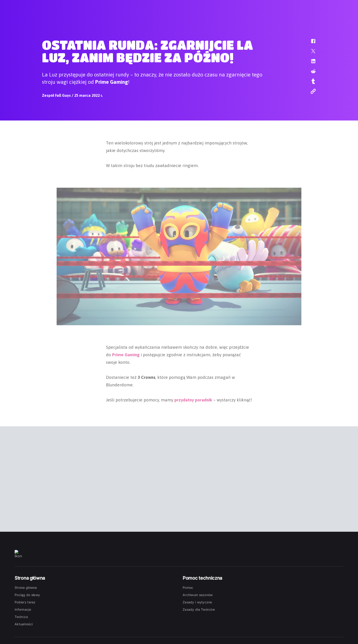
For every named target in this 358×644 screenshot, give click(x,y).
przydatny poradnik (193, 399)
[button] (310, 43)
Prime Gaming (126, 354)
